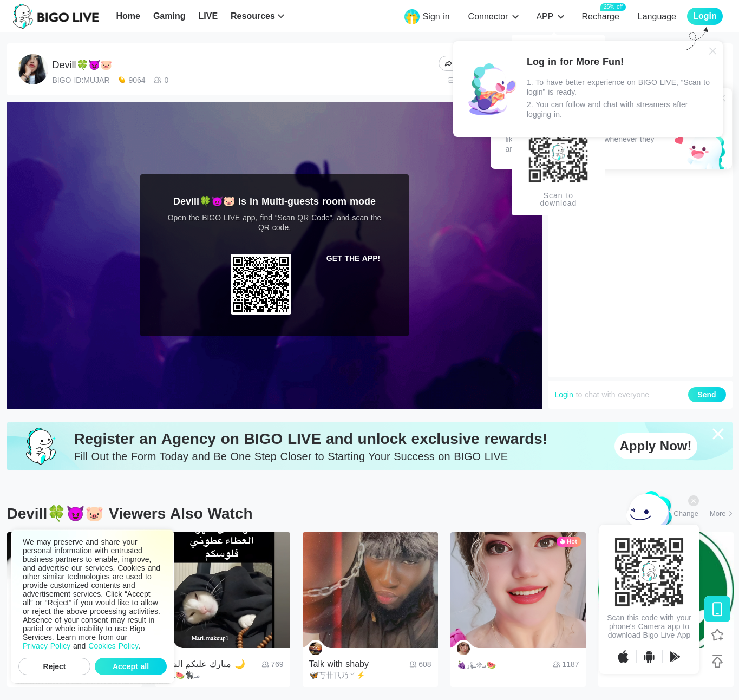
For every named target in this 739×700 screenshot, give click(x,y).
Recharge (600, 16)
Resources (253, 16)
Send (707, 395)
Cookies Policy (113, 646)
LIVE (208, 16)
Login (564, 395)
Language (657, 17)
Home (128, 16)
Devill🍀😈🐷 (82, 65)
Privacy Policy (47, 646)
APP (545, 17)
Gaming (169, 16)
